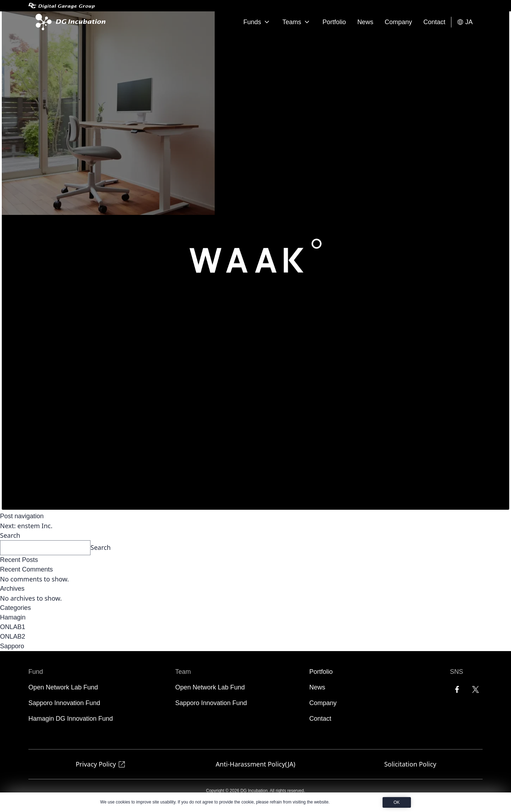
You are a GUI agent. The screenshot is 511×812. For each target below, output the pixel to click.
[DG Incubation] (69, 22)
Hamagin (13, 617)
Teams (297, 22)
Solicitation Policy (410, 764)
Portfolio (334, 22)
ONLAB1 (13, 627)
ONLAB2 (13, 637)
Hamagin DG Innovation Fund (71, 719)
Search (10, 535)
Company (398, 22)
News (365, 22)
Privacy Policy (101, 764)
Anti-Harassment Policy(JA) (255, 764)
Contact (434, 22)
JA (465, 22)
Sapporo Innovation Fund (64, 703)
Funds (257, 22)
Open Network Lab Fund (63, 687)
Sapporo (12, 646)
